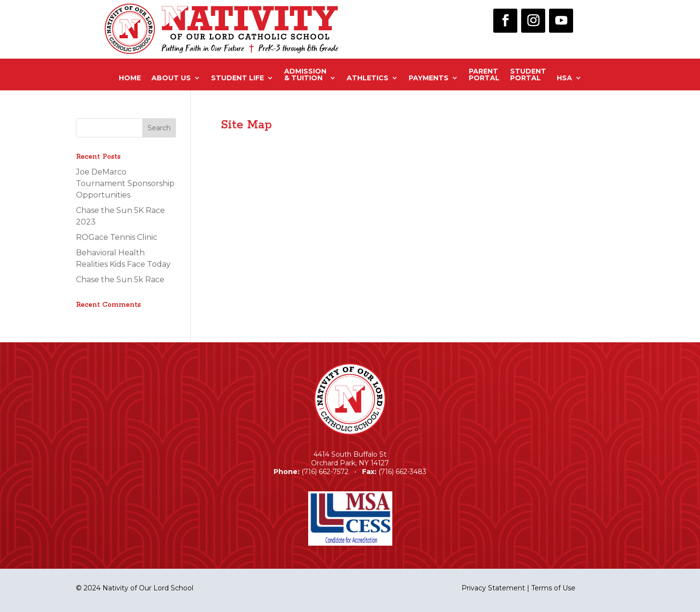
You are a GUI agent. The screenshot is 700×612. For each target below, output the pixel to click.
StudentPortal (528, 75)
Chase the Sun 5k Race (120, 280)
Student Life (237, 78)
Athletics (368, 78)
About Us (171, 78)
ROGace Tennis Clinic (117, 237)
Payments (429, 78)
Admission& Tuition (305, 75)
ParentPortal (484, 75)
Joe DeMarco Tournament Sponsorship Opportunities (125, 183)
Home (130, 78)
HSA (564, 78)
